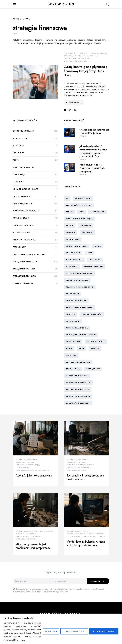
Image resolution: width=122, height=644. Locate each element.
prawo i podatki (98, 53)
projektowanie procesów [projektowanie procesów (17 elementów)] (79, 307)
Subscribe (96, 581)
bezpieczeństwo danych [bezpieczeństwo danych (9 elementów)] (79, 205)
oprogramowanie (22, 196)
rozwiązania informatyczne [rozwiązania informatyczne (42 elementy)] (81, 335)
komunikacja (81, 53)
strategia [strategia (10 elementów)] (71, 355)
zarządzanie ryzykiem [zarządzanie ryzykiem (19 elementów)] (78, 389)
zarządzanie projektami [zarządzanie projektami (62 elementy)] (79, 383)
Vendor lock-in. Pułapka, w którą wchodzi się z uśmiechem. (86, 543)
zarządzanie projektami (76, 58)
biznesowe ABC (20, 138)
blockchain (19, 146)
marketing (18, 182)
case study (18, 153)
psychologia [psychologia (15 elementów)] (73, 321)
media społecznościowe (25, 189)
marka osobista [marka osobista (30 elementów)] (74, 260)
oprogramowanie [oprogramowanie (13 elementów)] (94, 267)
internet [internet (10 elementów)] (71, 232)
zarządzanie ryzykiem (75, 61)
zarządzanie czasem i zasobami (81, 56)
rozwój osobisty (22, 233)
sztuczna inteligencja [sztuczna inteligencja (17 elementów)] (78, 362)
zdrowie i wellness (23, 283)
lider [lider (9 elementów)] (90, 253)
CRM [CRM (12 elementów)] (82, 212)
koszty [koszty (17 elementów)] (97, 246)
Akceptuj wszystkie (104, 631)
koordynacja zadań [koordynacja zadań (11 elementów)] (77, 246)
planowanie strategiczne (26, 211)
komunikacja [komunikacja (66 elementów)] (73, 239)
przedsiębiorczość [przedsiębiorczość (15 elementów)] (92, 314)
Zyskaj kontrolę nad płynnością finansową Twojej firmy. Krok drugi (85, 71)
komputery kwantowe (24, 167)
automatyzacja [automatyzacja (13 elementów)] (83, 198)
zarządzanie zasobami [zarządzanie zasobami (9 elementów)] (78, 396)
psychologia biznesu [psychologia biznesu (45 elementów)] (77, 328)
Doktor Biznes (61, 4)
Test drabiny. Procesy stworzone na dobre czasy (85, 477)
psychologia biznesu (24, 225)
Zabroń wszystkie (74, 631)
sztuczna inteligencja (24, 240)
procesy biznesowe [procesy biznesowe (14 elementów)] (76, 301)
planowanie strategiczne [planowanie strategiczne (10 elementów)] (80, 287)
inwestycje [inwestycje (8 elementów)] (87, 232)
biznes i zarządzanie (23, 131)
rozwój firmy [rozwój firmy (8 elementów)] (73, 342)
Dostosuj (50, 631)
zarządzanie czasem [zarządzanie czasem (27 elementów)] (77, 376)
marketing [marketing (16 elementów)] (95, 260)
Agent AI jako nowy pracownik (34, 475)
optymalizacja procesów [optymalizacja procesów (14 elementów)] (79, 273)
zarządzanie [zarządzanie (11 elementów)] (93, 369)
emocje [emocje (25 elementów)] (70, 226)
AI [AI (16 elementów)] (67, 198)
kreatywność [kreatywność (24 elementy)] (73, 253)
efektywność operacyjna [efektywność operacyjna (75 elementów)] (79, 219)
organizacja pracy (22, 204)
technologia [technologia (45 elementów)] (73, 369)
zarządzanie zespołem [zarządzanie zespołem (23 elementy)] (78, 403)
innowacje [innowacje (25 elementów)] (85, 226)
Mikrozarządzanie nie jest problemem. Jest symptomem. (33, 546)
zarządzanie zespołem (24, 276)
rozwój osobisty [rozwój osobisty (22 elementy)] (96, 342)
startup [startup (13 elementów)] (95, 348)
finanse (68, 53)
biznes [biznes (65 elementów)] (69, 212)
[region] (61, 629)
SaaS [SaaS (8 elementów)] (82, 348)
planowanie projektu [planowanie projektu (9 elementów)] (77, 280)
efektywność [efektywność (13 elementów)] (97, 212)
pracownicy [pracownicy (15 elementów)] (73, 294)
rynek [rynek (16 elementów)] (69, 348)
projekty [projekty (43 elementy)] (71, 314)
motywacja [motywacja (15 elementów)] (72, 267)
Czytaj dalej (73, 102)
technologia (20, 247)
